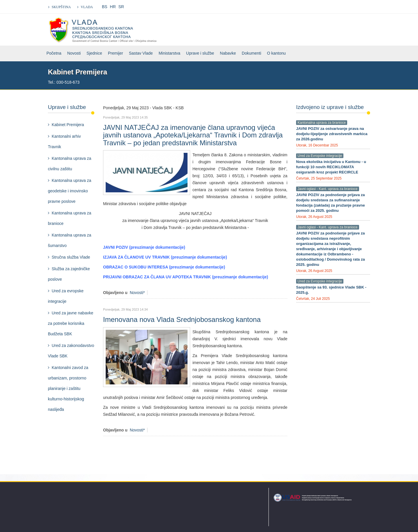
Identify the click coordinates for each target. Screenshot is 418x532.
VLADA (87, 7)
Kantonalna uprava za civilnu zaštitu (70, 164)
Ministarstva (169, 53)
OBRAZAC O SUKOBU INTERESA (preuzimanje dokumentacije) (164, 267)
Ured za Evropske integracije (320, 156)
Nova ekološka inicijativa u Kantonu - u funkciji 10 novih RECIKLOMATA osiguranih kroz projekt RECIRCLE (331, 167)
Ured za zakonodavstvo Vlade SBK (71, 351)
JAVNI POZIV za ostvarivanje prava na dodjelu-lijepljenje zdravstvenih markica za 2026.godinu (332, 134)
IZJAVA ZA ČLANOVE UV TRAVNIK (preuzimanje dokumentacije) (165, 257)
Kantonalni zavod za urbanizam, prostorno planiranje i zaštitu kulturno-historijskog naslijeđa (68, 388)
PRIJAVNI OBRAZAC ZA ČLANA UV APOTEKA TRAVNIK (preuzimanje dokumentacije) (185, 277)
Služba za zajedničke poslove (69, 274)
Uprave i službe (200, 53)
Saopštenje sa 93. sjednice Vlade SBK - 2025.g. (331, 290)
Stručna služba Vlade (71, 257)
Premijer (116, 53)
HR (113, 7)
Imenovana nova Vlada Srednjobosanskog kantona (182, 319)
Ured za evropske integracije (66, 296)
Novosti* (137, 293)
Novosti (74, 53)
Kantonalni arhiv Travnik (64, 141)
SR (121, 7)
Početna (54, 53)
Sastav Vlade (141, 53)
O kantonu (276, 53)
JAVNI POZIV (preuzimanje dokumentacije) (144, 247)
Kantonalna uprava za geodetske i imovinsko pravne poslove (70, 191)
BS (105, 7)
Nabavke (228, 53)
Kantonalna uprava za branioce (70, 218)
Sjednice (94, 53)
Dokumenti (252, 53)
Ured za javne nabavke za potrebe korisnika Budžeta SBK (71, 323)
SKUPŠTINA (61, 7)
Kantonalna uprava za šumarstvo (70, 240)
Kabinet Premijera (68, 125)
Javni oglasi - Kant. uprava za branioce (328, 189)
